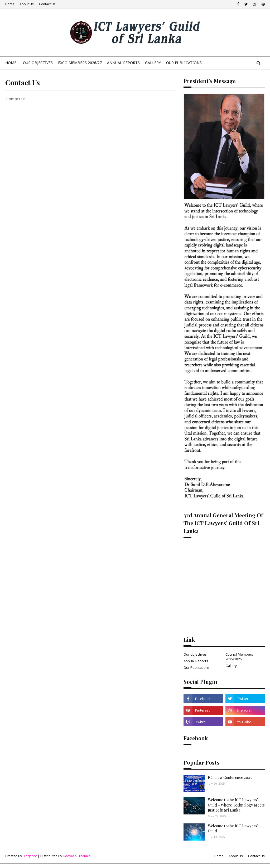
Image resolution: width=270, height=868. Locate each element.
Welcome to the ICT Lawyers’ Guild (233, 829)
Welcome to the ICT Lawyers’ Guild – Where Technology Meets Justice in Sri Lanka (236, 805)
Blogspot (30, 856)
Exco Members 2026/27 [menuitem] (80, 63)
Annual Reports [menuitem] (123, 63)
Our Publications (197, 667)
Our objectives (195, 654)
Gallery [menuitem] (153, 63)
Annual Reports (196, 661)
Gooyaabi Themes (77, 856)
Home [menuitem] (11, 63)
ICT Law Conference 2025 (230, 777)
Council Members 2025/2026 (239, 657)
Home (10, 4)
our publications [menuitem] (184, 63)
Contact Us (47, 4)
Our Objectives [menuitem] (38, 63)
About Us (27, 4)
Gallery (231, 666)
